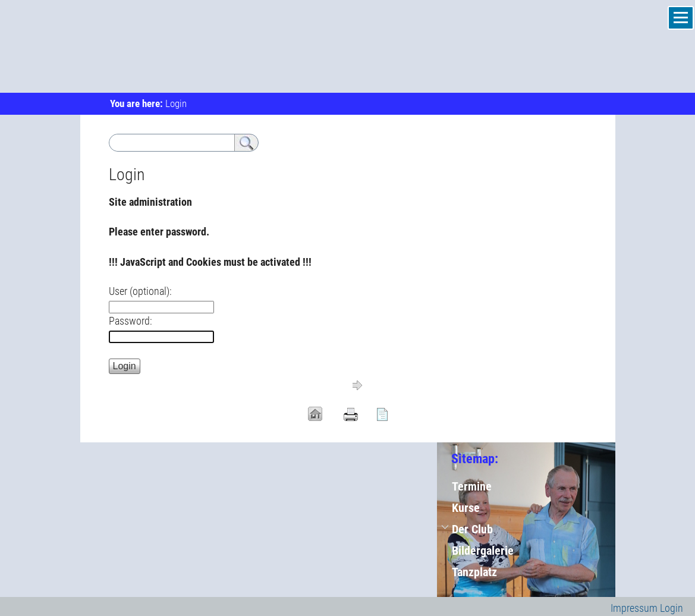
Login (672, 608)
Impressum (634, 608)
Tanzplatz (474, 572)
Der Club (472, 529)
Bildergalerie (483, 551)
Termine (472, 486)
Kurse (466, 508)
